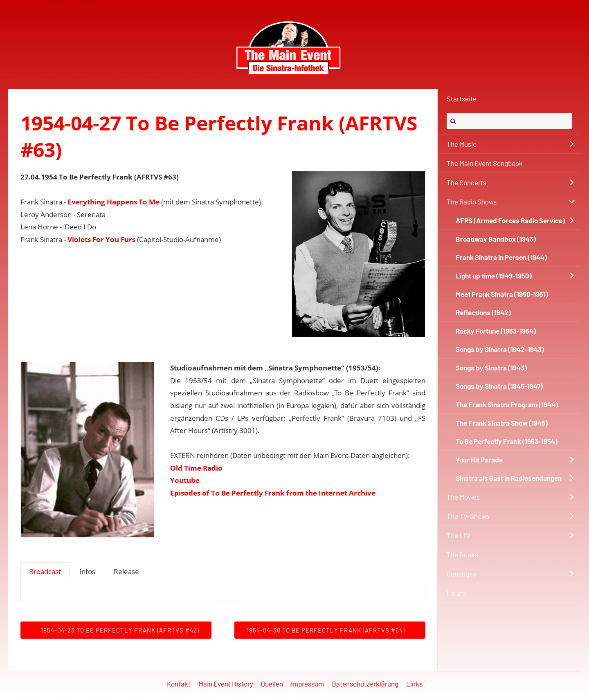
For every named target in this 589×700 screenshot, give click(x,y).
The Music (462, 144)
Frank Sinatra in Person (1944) (501, 257)
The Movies (463, 497)
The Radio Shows (472, 202)
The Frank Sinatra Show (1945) (502, 423)
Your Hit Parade (479, 460)
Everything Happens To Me (114, 202)
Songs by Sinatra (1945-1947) (499, 386)
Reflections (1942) (483, 312)
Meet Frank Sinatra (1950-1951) (502, 294)
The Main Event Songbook (485, 163)
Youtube (185, 480)
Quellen (272, 684)
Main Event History (226, 684)
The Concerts (466, 182)
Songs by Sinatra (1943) (491, 368)
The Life (459, 535)
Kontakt (179, 684)
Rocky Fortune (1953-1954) (496, 331)
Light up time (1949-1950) (494, 276)
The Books (462, 554)
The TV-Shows (468, 516)
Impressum (307, 684)
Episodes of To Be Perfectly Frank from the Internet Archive (273, 493)
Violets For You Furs (101, 239)
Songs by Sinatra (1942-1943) (500, 349)
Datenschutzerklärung (365, 684)
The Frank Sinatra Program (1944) (507, 404)
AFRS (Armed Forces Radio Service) (510, 220)
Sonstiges (461, 574)
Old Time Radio (196, 468)
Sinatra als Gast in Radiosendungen (509, 478)
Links (414, 684)
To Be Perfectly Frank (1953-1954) (507, 441)
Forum (456, 593)
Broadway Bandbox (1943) (496, 239)
